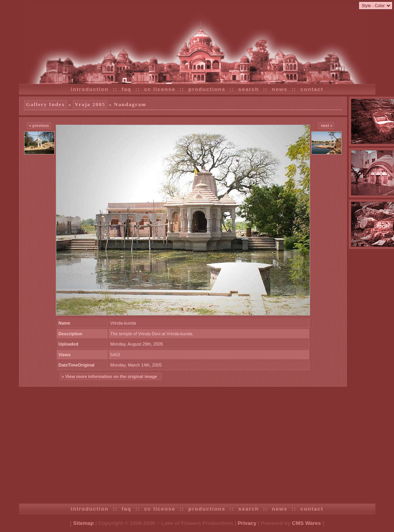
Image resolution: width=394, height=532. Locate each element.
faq (127, 89)
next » (326, 126)
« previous (39, 126)
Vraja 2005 (90, 104)
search (249, 89)
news (280, 89)
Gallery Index (46, 104)
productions (207, 89)
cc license (160, 89)
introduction (90, 89)
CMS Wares (306, 523)
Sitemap (84, 523)
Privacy (247, 523)
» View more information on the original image (111, 376)
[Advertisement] (197, 446)
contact (312, 89)
